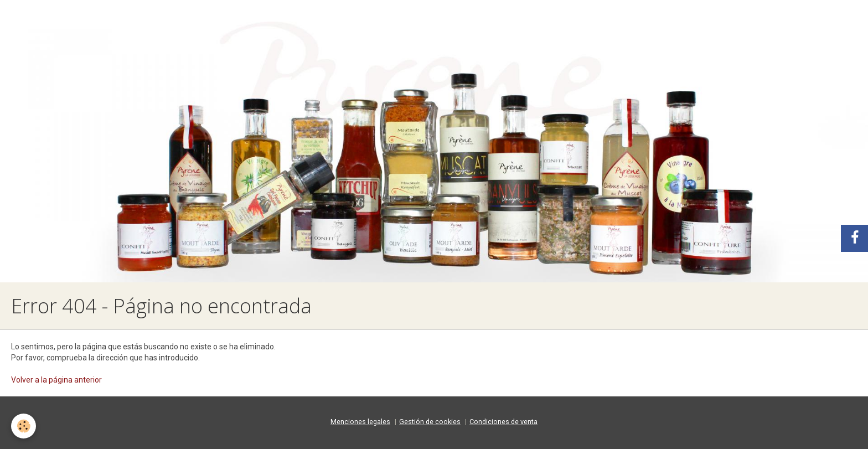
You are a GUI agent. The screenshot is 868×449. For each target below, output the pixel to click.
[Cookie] (24, 426)
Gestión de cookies (430, 422)
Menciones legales (360, 422)
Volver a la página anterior (56, 380)
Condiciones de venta (503, 422)
